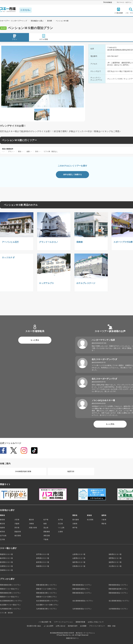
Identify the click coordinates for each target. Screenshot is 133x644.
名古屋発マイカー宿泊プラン (10, 605)
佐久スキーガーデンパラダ (104, 359)
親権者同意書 (80, 622)
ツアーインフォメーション (64, 622)
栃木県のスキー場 (6, 558)
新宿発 (2, 520)
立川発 (2, 539)
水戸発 (60, 520)
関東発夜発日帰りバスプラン (47, 585)
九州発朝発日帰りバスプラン (10, 609)
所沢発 (17, 528)
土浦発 (60, 532)
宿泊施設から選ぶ (37, 21)
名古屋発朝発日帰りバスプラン (11, 601)
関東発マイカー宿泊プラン (10, 589)
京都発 (75, 524)
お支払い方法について (96, 622)
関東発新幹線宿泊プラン (81, 589)
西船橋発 (47, 532)
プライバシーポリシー (97, 626)
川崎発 (31, 524)
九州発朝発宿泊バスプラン (82, 609)
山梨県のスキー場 (79, 558)
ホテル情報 (44, 37)
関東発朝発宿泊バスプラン (82, 585)
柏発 (45, 524)
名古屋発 (90, 520)
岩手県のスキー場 (43, 554)
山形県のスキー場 (79, 554)
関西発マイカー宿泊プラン (10, 597)
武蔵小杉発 (33, 528)
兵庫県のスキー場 (6, 566)
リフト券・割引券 (6, 613)
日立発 (60, 524)
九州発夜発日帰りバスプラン (47, 609)
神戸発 (75, 528)
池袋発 (2, 528)
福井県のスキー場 (79, 562)
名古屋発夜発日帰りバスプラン (47, 601)
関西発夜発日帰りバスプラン (47, 593)
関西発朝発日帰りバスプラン (10, 593)
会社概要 (83, 626)
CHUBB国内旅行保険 (23, 471)
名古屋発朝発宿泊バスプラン (83, 601)
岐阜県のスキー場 (43, 562)
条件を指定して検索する (73, 175)
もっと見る (35, 340)
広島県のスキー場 (79, 566)
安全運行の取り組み (34, 626)
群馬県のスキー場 (43, 558)
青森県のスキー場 (6, 554)
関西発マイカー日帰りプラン (47, 597)
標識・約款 (112, 626)
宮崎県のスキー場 (6, 570)
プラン (14, 37)
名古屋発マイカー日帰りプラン (47, 605)
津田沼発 (47, 536)
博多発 (104, 524)
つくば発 (61, 528)
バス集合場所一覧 (45, 622)
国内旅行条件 (73, 626)
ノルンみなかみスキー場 (103, 400)
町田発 (2, 532)
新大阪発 (76, 520)
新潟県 (50, 21)
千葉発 (46, 539)
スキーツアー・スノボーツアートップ (14, 21)
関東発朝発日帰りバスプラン (10, 585)
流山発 (46, 528)
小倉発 (104, 520)
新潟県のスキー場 (6, 562)
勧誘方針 (71, 471)
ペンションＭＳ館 (62, 21)
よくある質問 (49, 626)
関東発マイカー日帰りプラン (47, 589)
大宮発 (17, 520)
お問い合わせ (61, 626)
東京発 (2, 524)
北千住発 (3, 536)
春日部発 (18, 536)
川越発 (17, 524)
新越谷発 (18, 532)
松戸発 (46, 520)
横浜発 (31, 520)
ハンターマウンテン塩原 (103, 340)
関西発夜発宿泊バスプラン (82, 593)
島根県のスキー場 (43, 566)
